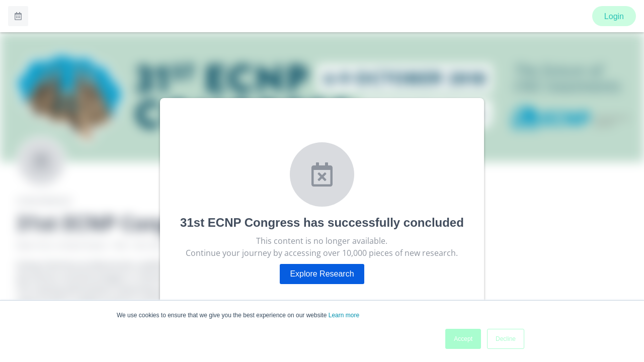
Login (614, 16)
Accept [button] (463, 339)
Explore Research (322, 274)
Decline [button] (506, 339)
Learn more (344, 315)
